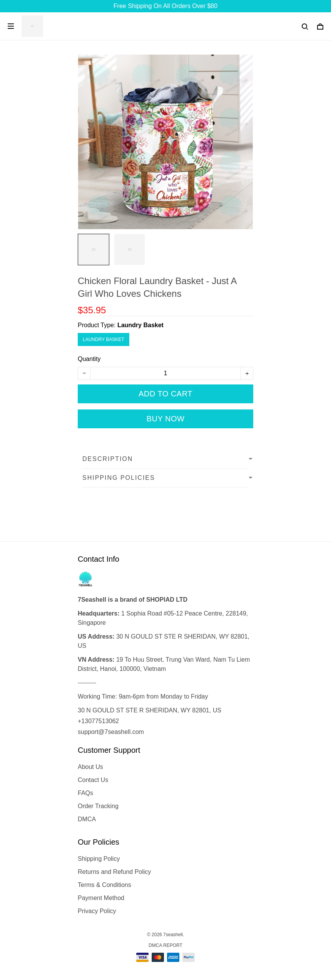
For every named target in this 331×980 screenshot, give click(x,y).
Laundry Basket (140, 325)
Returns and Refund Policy (114, 872)
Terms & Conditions (104, 885)
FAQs (85, 793)
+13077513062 (98, 721)
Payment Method (101, 898)
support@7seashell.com (111, 732)
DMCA (87, 819)
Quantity (89, 359)
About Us (90, 767)
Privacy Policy (97, 911)
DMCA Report (165, 945)
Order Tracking (98, 806)
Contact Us (93, 780)
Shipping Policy (99, 859)
